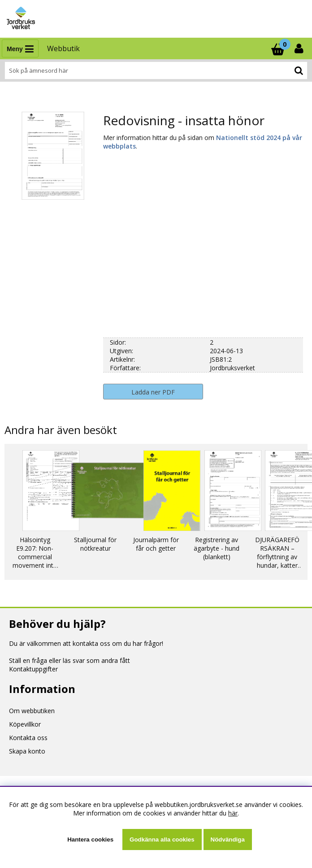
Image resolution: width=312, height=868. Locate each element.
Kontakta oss (28, 738)
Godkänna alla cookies (162, 840)
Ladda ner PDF (153, 392)
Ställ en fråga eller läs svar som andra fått (69, 660)
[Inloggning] (300, 48)
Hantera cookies (90, 840)
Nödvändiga (228, 840)
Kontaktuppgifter (33, 669)
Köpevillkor (25, 724)
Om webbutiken (32, 711)
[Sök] (156, 70)
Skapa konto (27, 751)
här (233, 813)
